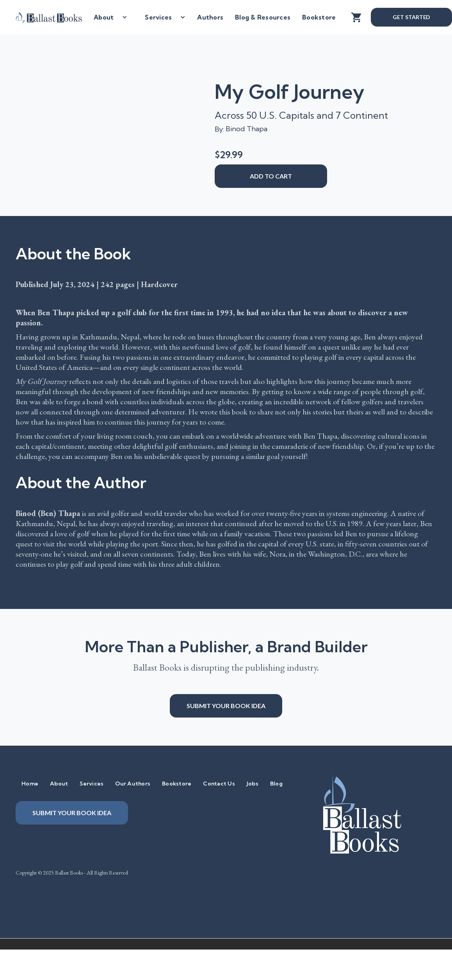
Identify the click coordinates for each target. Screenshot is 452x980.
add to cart (271, 176)
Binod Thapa (246, 129)
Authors (210, 17)
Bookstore (319, 17)
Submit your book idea (226, 706)
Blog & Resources (263, 17)
